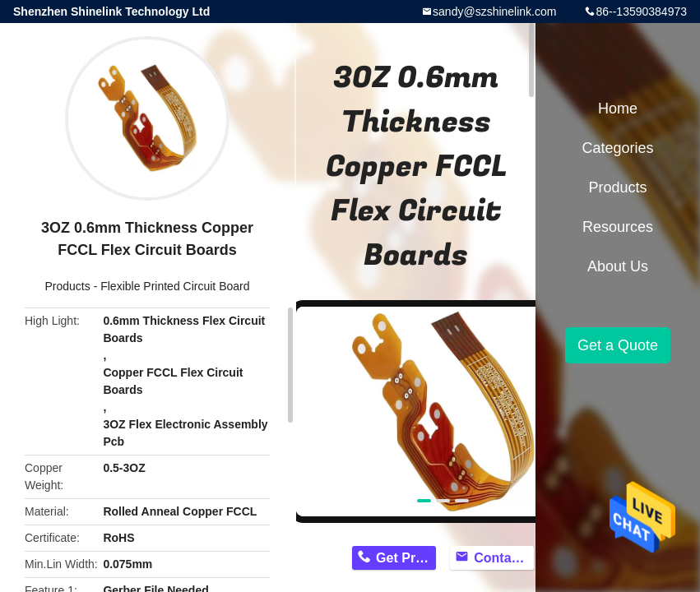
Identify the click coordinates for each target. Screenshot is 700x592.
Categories (617, 148)
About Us (618, 266)
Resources (618, 227)
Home (618, 109)
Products (68, 286)
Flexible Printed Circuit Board (175, 286)
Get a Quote (618, 345)
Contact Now (504, 558)
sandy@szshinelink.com (494, 12)
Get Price (405, 558)
